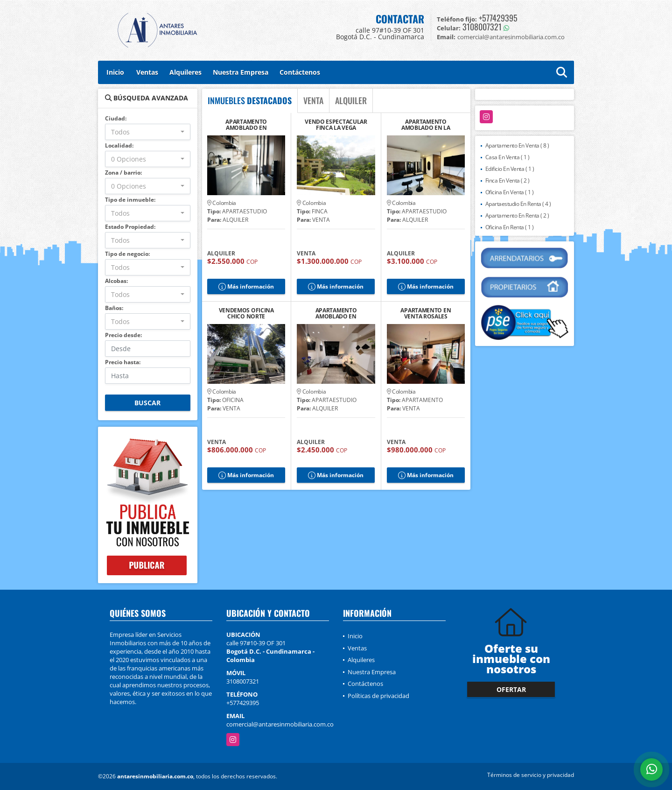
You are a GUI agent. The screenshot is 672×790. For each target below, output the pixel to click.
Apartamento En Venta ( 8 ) (517, 145)
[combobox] (148, 132)
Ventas (147, 72)
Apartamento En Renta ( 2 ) (517, 215)
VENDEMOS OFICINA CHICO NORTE (246, 313)
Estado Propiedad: (130, 227)
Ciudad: (116, 118)
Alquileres (185, 72)
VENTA (313, 100)
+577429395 (498, 18)
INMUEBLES (250, 100)
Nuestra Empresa (241, 72)
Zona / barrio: (123, 173)
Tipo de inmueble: (130, 200)
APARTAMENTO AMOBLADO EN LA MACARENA (426, 125)
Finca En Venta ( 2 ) (507, 180)
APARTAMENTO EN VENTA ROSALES (426, 313)
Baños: (114, 308)
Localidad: (119, 145)
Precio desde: (123, 335)
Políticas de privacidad (378, 696)
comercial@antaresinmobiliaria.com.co (280, 724)
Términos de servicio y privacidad (531, 775)
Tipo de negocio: (127, 254)
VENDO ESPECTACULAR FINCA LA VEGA (336, 125)
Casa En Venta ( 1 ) (507, 157)
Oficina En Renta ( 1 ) (510, 227)
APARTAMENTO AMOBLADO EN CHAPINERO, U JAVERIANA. (246, 125)
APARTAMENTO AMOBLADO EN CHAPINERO (336, 313)
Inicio (115, 72)
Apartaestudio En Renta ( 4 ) (518, 204)
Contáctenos (300, 72)
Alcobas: (116, 281)
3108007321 (482, 27)
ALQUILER (351, 100)
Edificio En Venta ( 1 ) (510, 169)
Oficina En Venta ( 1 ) (510, 192)
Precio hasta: (123, 362)
